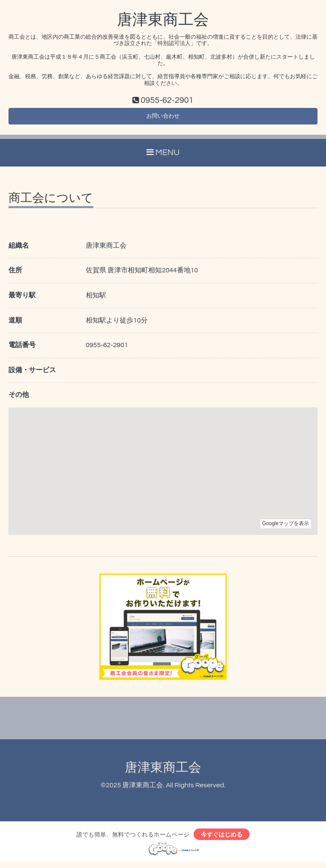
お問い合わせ (163, 119)
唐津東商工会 (163, 20)
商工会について (51, 202)
